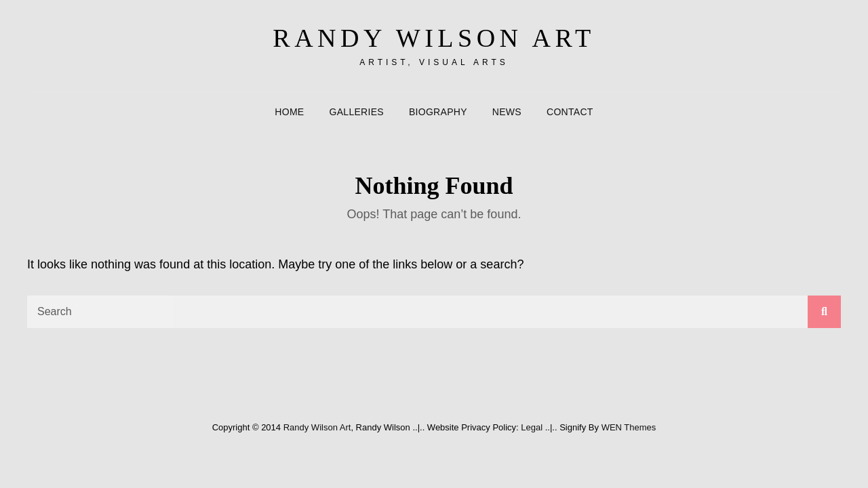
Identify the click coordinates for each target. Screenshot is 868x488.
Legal (532, 427)
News (507, 112)
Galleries (357, 112)
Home (289, 112)
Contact (570, 112)
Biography (438, 112)
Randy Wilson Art (434, 38)
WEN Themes (629, 427)
